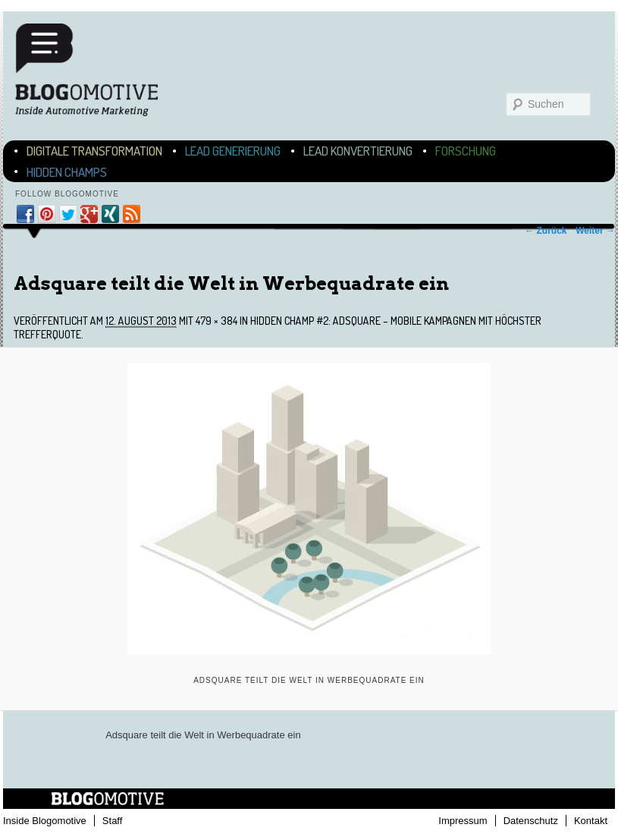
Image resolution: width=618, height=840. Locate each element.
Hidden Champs (67, 172)
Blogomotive (96, 70)
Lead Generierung (233, 151)
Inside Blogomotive (45, 821)
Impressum (463, 821)
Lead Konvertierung (358, 151)
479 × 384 (216, 321)
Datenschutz (531, 821)
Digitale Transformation (94, 151)
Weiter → (595, 231)
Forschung (466, 151)
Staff (113, 821)
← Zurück (546, 231)
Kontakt (591, 821)
